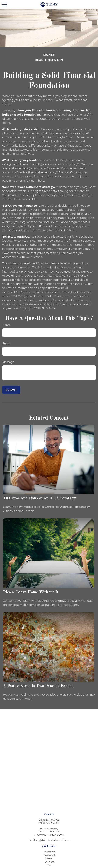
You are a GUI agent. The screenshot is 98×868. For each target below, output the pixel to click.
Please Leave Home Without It (31, 592)
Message (8, 362)
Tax (49, 865)
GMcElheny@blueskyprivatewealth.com (49, 840)
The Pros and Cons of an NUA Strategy (40, 498)
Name (6, 325)
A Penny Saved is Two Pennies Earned (38, 686)
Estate (49, 858)
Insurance (49, 862)
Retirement (49, 851)
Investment (49, 855)
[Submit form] (11, 390)
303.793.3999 (53, 820)
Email (6, 344)
